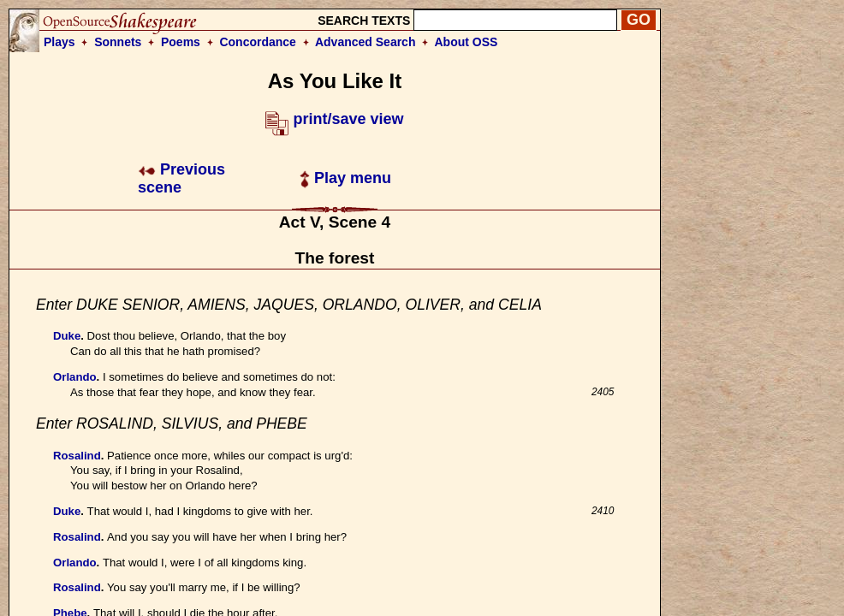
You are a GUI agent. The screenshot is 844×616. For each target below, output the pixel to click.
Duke (67, 336)
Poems (181, 42)
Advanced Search (366, 42)
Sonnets (118, 42)
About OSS (467, 42)
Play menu (345, 178)
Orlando (75, 377)
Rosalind (77, 456)
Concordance (257, 42)
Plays (59, 42)
